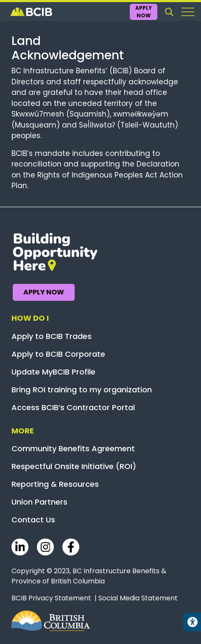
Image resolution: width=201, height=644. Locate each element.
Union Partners (39, 502)
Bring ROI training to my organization (82, 390)
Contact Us (33, 520)
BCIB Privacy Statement (51, 598)
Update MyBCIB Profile (53, 372)
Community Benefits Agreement (73, 448)
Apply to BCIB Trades (52, 336)
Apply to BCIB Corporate (58, 354)
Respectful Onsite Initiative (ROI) (74, 466)
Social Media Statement (138, 598)
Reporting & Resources (55, 484)
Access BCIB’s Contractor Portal (73, 407)
